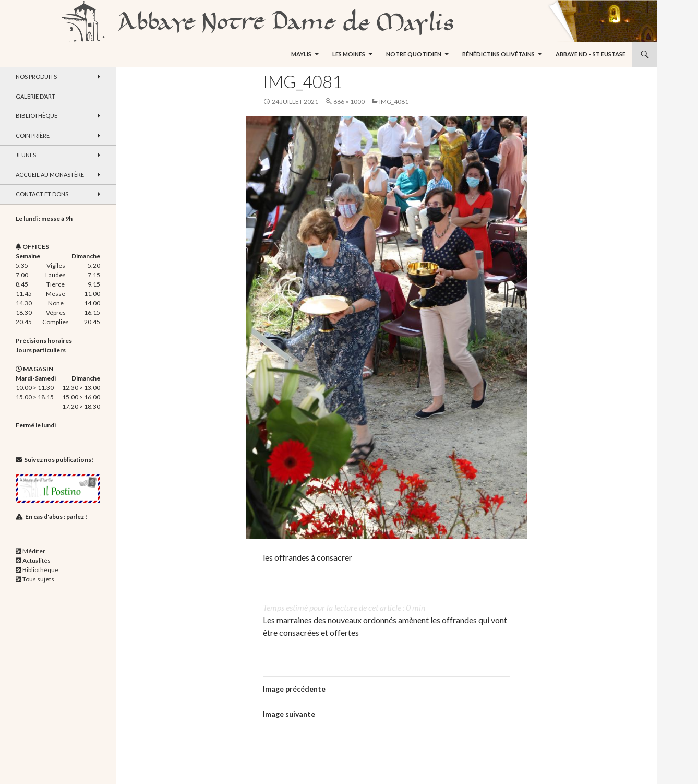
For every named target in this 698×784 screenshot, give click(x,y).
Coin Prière (33, 135)
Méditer (34, 551)
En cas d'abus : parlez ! (56, 516)
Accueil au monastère (50, 175)
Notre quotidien (414, 54)
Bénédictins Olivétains (498, 54)
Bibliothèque (37, 116)
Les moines (349, 54)
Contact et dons (42, 194)
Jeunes (26, 155)
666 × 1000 (349, 102)
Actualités (37, 560)
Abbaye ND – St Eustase (591, 54)
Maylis (301, 54)
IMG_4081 (394, 102)
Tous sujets (38, 579)
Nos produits (36, 76)
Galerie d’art (35, 96)
